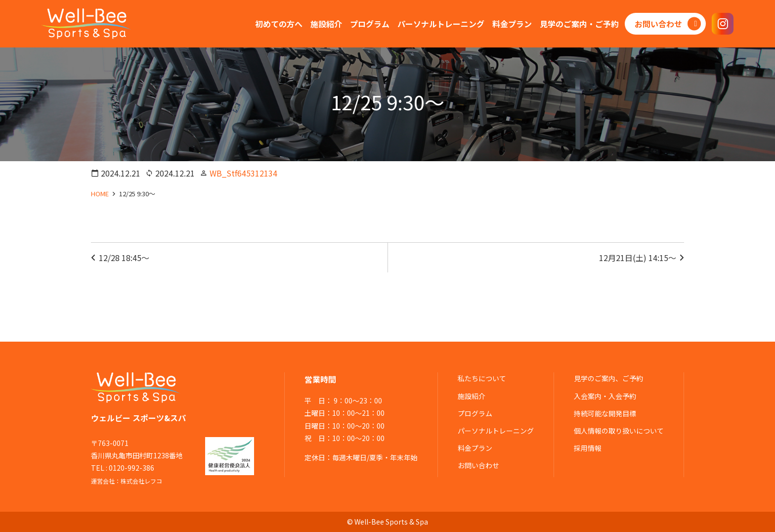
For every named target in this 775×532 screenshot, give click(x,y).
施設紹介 (472, 396)
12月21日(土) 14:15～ (638, 258)
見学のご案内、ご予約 (608, 378)
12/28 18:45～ (124, 258)
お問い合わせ (478, 465)
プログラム (475, 413)
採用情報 (588, 448)
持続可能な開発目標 (605, 413)
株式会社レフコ (141, 481)
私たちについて (482, 378)
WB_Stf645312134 (243, 173)
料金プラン (475, 448)
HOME (100, 194)
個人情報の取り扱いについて (619, 431)
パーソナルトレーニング (496, 431)
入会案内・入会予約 (605, 396)
